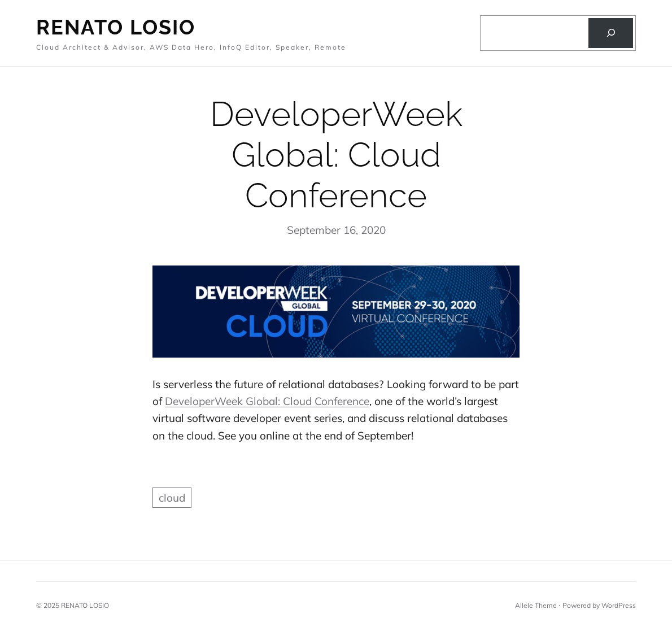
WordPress (619, 605)
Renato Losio (116, 27)
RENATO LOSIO (85, 605)
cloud (172, 498)
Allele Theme (536, 605)
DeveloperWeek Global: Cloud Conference (267, 401)
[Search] (611, 33)
